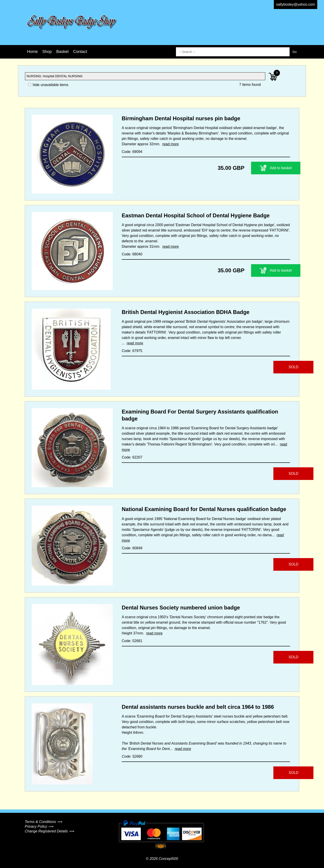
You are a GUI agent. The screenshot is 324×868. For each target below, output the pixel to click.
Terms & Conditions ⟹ (43, 822)
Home (32, 52)
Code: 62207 (132, 457)
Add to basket (262, 168)
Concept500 (168, 859)
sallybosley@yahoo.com (296, 4)
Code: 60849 (132, 548)
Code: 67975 (132, 351)
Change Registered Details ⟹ (49, 831)
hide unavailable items (48, 85)
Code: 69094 (132, 152)
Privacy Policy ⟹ (39, 826)
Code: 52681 (132, 641)
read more (171, 144)
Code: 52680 (132, 756)
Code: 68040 (132, 254)
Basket (62, 52)
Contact (80, 52)
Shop (47, 52)
